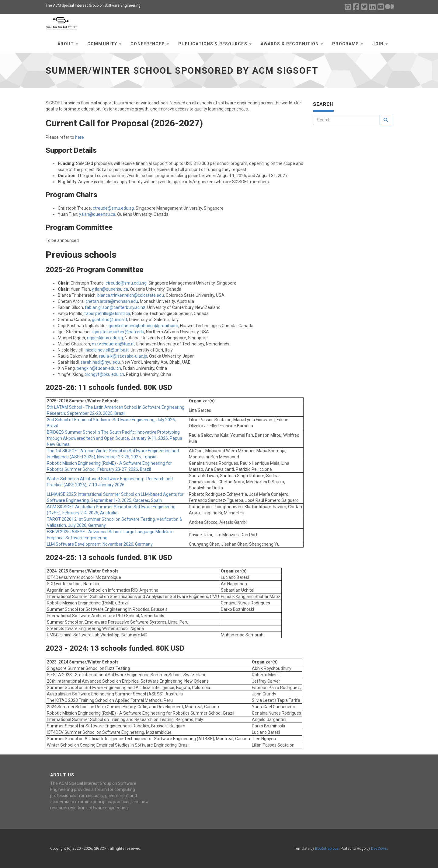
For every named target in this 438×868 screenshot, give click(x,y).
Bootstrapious (327, 849)
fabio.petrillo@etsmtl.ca (107, 313)
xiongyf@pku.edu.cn (105, 374)
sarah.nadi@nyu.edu (100, 362)
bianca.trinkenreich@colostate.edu (131, 295)
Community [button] (104, 44)
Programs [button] (348, 44)
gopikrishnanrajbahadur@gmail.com (143, 326)
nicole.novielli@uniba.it (107, 350)
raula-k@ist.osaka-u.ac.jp (123, 356)
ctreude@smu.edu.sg (113, 208)
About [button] (68, 44)
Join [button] (380, 44)
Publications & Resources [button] (215, 44)
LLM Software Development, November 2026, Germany (100, 544)
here (80, 137)
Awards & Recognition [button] (292, 44)
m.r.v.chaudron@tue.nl (113, 344)
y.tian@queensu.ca (97, 214)
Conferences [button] (150, 44)
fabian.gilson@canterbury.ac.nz (115, 307)
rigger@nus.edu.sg (105, 338)
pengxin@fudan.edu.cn (99, 368)
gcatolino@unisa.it (109, 320)
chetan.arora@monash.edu (112, 301)
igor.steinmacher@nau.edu (118, 332)
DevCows (379, 849)
